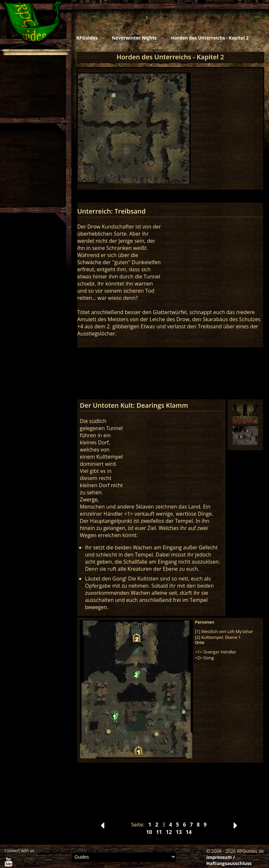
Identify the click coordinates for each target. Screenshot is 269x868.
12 (169, 832)
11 (159, 832)
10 (149, 832)
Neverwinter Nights (134, 38)
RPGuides (87, 38)
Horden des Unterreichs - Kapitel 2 (210, 38)
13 (179, 832)
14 (189, 832)
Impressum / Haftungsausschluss (229, 860)
